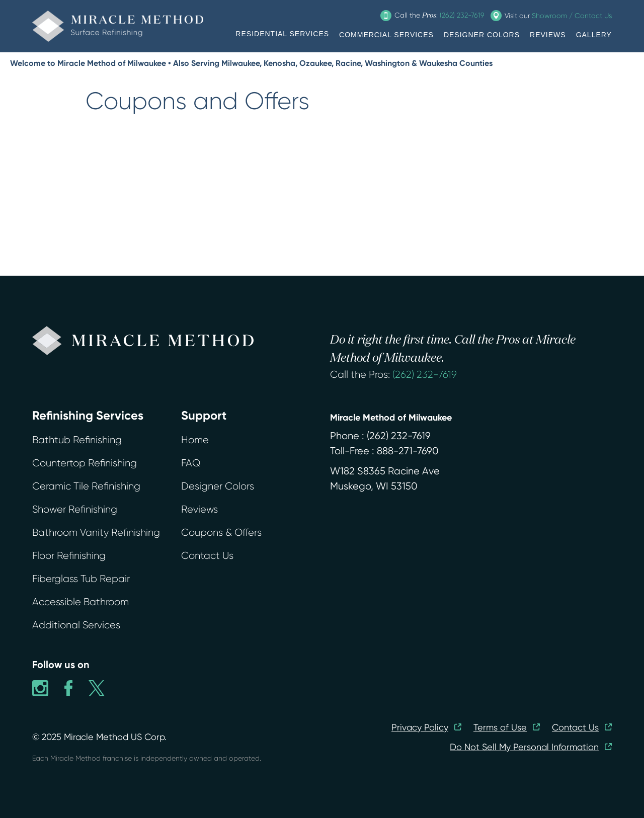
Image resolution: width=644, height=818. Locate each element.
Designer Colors (218, 486)
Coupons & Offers (221, 533)
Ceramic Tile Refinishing (86, 486)
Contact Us (207, 556)
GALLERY (594, 35)
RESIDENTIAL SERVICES (282, 34)
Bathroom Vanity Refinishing (96, 533)
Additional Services (76, 625)
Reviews (199, 509)
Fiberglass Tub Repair (81, 579)
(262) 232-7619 (425, 375)
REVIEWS (548, 35)
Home (195, 440)
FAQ (191, 463)
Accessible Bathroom (80, 602)
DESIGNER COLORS (482, 35)
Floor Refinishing (69, 556)
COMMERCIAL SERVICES (386, 35)
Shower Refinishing (75, 509)
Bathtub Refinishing (77, 440)
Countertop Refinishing (85, 463)
